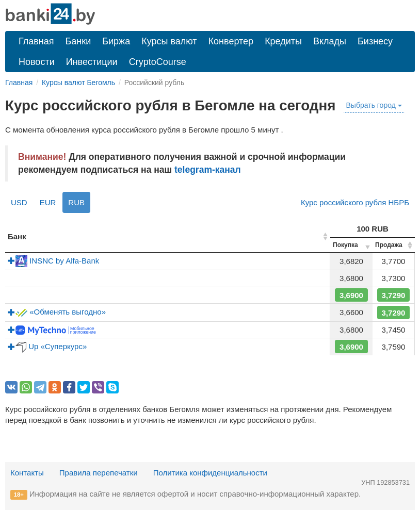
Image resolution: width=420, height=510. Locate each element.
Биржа (116, 41)
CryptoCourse (158, 62)
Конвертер (231, 41)
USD (19, 202)
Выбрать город (374, 105)
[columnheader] (168, 237)
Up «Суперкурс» (47, 346)
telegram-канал (208, 170)
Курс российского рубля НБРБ (355, 202)
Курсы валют (169, 41)
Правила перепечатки (99, 473)
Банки (78, 41)
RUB (76, 202)
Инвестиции (92, 62)
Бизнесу (375, 41)
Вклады (330, 41)
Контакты (27, 473)
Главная (36, 41)
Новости (37, 62)
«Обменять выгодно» (57, 312)
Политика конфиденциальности (210, 473)
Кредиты (283, 41)
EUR (48, 202)
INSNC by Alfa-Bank (53, 261)
